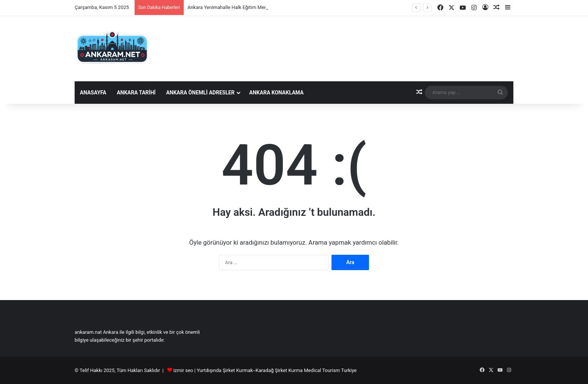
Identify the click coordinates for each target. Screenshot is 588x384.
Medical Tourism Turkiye (330, 370)
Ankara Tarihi (136, 93)
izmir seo (183, 370)
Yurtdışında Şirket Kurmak (225, 370)
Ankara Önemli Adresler (200, 93)
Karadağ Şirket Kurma (279, 370)
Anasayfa (93, 93)
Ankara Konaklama (277, 93)
